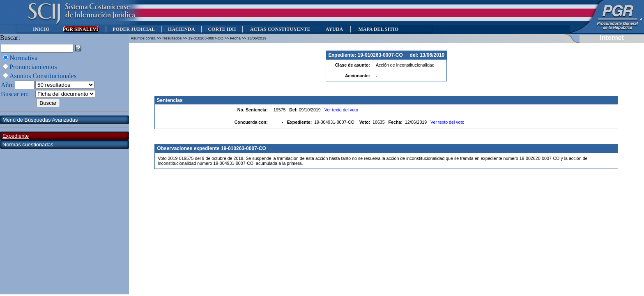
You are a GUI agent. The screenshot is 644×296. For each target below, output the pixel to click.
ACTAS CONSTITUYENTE (280, 29)
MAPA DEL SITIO (378, 29)
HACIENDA (181, 29)
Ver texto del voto (341, 110)
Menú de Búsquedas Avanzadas (40, 120)
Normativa (23, 58)
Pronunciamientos (33, 67)
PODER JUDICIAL (134, 29)
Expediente (16, 136)
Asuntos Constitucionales (43, 76)
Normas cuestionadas (28, 145)
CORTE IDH (222, 29)
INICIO (41, 29)
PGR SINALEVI (81, 29)
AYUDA (334, 29)
